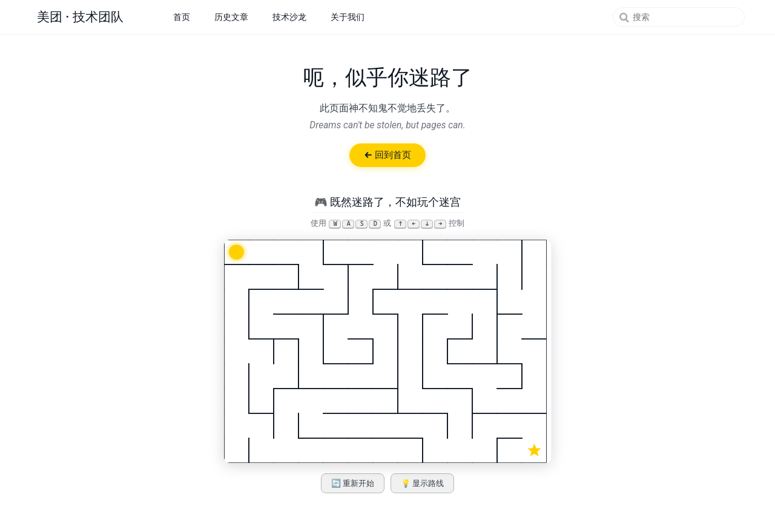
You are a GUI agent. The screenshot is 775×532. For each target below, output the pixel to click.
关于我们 (348, 17)
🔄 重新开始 (353, 483)
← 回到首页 (387, 155)
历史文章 (231, 17)
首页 (182, 17)
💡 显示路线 (423, 483)
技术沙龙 (289, 17)
